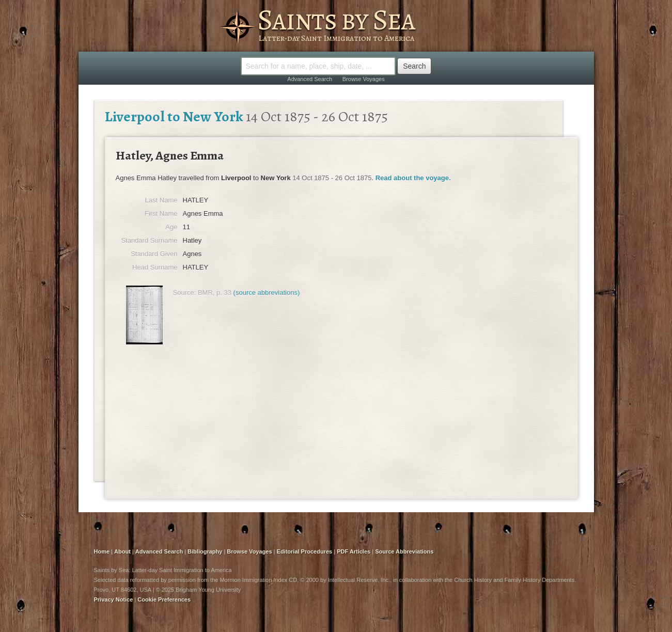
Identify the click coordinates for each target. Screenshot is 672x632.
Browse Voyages (364, 79)
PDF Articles (354, 551)
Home (102, 551)
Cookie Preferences (164, 599)
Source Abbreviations (404, 551)
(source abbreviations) (267, 293)
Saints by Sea (336, 20)
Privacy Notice (114, 599)
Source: (185, 293)
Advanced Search (310, 79)
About (122, 551)
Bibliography (205, 551)
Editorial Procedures (305, 551)
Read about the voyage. (413, 178)
